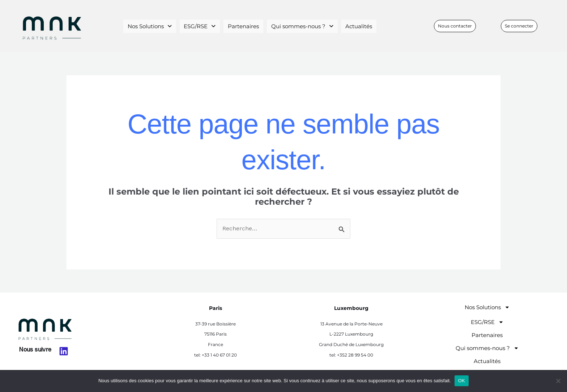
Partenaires (243, 26)
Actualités (356, 26)
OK (462, 381)
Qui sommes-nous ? (301, 26)
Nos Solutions (153, 26)
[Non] (558, 381)
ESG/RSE (202, 26)
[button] (153, 26)
